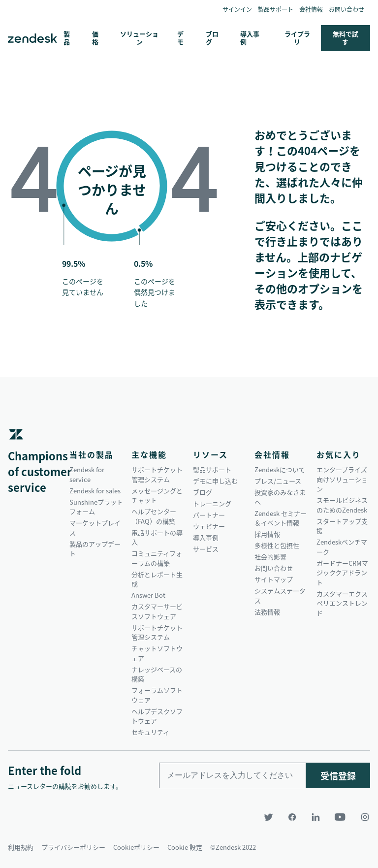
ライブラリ (297, 38)
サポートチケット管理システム (157, 474)
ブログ (212, 38)
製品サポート (276, 9)
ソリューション (139, 38)
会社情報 (311, 9)
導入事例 (250, 38)
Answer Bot (148, 595)
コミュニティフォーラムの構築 (157, 558)
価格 (95, 38)
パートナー (209, 515)
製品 (67, 38)
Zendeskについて (280, 469)
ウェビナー (209, 526)
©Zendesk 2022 (233, 846)
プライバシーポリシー (73, 846)
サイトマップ (274, 579)
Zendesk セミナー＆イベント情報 (281, 518)
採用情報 (267, 534)
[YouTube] (342, 817)
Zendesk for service (87, 474)
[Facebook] (293, 817)
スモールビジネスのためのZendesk (342, 505)
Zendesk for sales (95, 491)
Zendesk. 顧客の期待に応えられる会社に (32, 38)
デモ (180, 38)
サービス (206, 549)
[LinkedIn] (317, 817)
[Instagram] (362, 817)
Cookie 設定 (185, 846)
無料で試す (346, 38)
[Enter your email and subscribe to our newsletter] (233, 775)
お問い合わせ (346, 9)
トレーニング (212, 503)
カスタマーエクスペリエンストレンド (342, 603)
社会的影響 (270, 557)
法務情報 (267, 612)
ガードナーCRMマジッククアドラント (342, 573)
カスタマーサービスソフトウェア (157, 611)
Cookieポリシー (136, 846)
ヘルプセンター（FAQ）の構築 (154, 516)
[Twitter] (270, 817)
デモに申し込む (215, 481)
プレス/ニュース (278, 481)
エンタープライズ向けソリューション (342, 479)
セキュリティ (150, 732)
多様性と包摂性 (277, 545)
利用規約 (21, 846)
